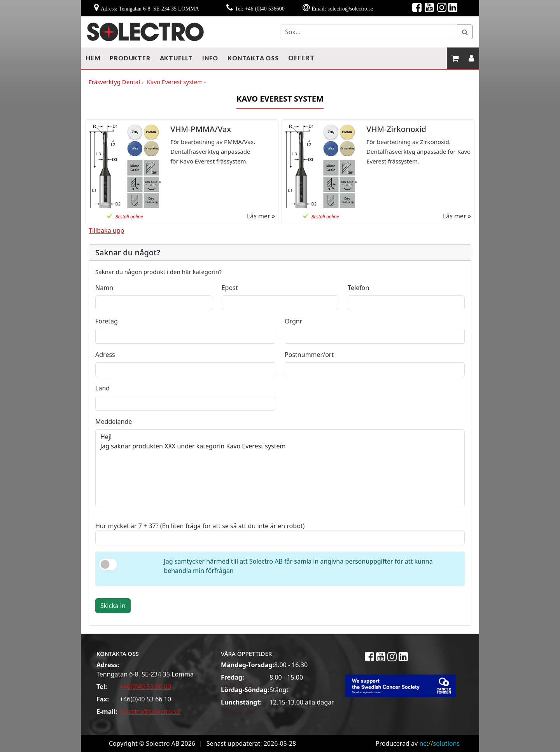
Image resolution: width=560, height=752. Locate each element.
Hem (93, 58)
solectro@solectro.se (150, 712)
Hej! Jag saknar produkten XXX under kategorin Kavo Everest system (280, 468)
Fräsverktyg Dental (116, 82)
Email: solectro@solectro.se (342, 9)
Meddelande (114, 422)
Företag (107, 321)
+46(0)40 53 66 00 (145, 687)
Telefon (358, 288)
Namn (104, 288)
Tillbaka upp (106, 230)
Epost (230, 288)
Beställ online (129, 217)
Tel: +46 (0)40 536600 (260, 9)
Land (102, 388)
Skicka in (113, 606)
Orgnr (293, 321)
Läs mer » (261, 216)
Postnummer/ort (309, 355)
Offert (301, 58)
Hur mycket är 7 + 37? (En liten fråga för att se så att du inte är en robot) (200, 526)
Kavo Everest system (175, 82)
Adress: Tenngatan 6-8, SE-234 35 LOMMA (150, 9)
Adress (105, 355)
